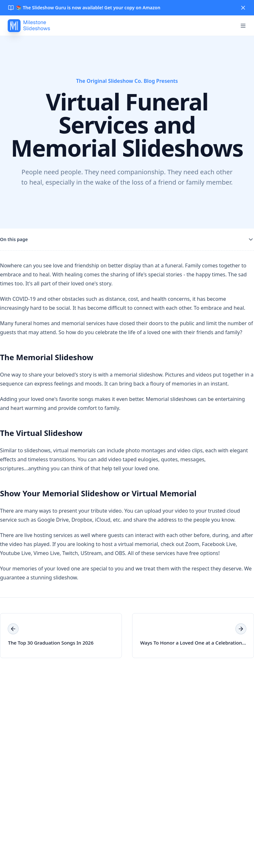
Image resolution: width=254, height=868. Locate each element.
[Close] (243, 8)
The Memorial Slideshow (47, 357)
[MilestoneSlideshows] (29, 26)
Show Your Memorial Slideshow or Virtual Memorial (98, 493)
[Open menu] (243, 26)
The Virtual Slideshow (41, 433)
